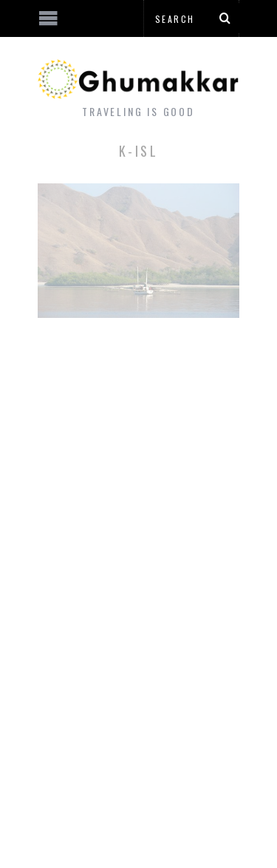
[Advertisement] (122, 813)
